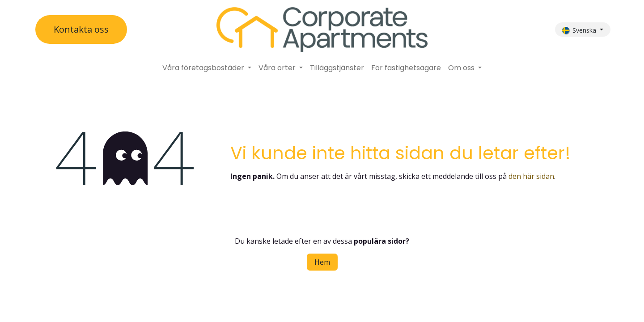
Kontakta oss (81, 29)
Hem (322, 262)
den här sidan (531, 176)
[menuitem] (207, 68)
